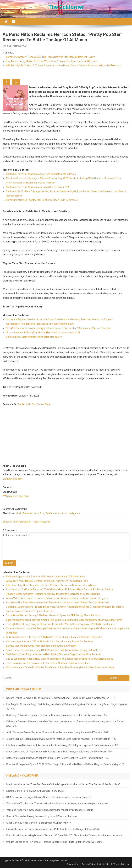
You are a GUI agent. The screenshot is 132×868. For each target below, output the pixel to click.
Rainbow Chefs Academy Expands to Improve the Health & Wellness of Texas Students (53, 594)
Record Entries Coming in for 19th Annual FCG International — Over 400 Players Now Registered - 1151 (61, 698)
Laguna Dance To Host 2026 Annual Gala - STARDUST (35, 791)
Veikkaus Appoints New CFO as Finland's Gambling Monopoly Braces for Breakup (49, 642)
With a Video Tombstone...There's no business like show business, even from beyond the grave (57, 598)
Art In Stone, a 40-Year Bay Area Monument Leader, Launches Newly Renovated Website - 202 (57, 732)
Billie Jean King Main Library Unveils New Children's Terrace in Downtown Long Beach (52, 585)
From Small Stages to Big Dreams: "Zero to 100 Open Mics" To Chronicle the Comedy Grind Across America (64, 836)
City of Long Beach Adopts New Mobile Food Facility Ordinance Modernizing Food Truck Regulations (60, 659)
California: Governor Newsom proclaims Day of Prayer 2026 (38, 187)
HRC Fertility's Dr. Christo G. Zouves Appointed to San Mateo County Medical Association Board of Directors (64, 66)
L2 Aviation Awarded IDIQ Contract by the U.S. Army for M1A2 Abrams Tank (47, 581)
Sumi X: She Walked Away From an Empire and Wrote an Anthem (41, 646)
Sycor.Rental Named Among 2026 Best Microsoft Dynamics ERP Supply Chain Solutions (53, 615)
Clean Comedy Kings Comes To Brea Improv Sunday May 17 (39, 823)
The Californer (66, 7)
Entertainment (31, 513)
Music (19, 513)
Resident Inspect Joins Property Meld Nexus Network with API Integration (45, 577)
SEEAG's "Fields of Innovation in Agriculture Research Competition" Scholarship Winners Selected (58, 328)
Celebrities (51, 513)
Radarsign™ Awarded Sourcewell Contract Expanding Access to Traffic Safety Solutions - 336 (57, 715)
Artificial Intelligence (69, 513)
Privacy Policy (89, 864)
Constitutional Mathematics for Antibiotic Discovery (34, 337)
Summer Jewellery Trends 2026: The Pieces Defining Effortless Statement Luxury (50, 57)
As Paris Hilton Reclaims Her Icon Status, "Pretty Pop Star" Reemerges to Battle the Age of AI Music (62, 37)
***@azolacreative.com (16, 496)
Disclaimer (26, 522)
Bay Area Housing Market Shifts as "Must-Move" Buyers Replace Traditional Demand (52, 61)
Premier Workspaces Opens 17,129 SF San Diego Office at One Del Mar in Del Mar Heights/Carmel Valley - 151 (65, 764)
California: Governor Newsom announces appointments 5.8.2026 (41, 174)
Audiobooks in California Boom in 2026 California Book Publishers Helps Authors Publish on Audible (59, 589)
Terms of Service (121, 864)
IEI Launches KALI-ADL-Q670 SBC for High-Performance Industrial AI (43, 333)
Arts (42, 513)
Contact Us (72, 864)
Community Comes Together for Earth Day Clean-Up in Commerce (42, 200)
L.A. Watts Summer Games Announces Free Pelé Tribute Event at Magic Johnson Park (53, 829)
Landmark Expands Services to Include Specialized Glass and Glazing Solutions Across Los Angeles (59, 319)
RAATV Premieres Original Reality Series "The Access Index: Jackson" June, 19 (49, 797)
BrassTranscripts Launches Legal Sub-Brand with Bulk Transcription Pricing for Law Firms (54, 650)
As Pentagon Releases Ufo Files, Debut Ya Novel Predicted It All (40, 324)
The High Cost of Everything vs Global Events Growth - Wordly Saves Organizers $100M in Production (60, 624)
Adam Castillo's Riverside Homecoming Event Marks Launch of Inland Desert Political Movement (58, 603)
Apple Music (24, 404)
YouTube (46, 404)
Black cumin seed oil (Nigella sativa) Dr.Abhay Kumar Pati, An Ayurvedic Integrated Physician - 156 (59, 752)
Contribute (104, 864)
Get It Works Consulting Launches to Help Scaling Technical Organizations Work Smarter (53, 654)
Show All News (11, 522)
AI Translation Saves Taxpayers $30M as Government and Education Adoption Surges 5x (54, 637)
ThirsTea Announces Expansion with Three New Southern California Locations (48, 663)
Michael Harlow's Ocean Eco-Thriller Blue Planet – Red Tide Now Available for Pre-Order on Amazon (60, 668)
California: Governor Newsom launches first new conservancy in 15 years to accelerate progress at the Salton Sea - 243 (65, 724)
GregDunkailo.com (12, 479)
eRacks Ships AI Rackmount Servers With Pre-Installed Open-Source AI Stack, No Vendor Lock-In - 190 (61, 739)
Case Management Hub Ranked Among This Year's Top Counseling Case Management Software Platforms (64, 620)
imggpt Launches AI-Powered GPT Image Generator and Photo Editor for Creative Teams (54, 842)
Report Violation (42, 522)
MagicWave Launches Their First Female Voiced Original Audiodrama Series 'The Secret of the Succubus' (63, 784)
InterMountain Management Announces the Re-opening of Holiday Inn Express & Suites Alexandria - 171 (63, 745)
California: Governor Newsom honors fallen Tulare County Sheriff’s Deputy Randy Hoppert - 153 (58, 758)
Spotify (36, 404)
